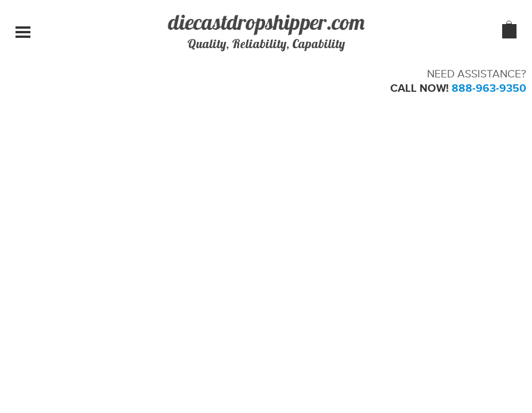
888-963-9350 (489, 88)
